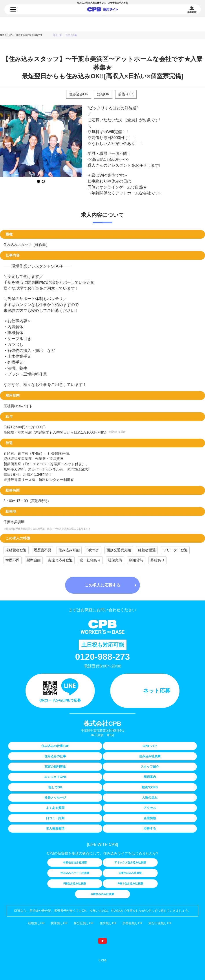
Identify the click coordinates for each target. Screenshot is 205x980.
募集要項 (192, 12)
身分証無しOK (84, 923)
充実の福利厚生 (55, 767)
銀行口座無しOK (160, 923)
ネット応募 (157, 691)
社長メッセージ (55, 797)
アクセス (150, 808)
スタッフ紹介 (150, 767)
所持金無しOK (132, 923)
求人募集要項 (55, 828)
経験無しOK (36, 923)
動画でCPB (150, 787)
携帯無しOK (59, 923)
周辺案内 (150, 777)
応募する (150, 828)
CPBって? (150, 746)
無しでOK (55, 787)
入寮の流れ (150, 797)
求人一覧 (57, 35)
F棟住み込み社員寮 (75, 884)
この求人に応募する (102, 585)
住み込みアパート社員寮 (75, 873)
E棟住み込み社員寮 (130, 873)
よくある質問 (55, 808)
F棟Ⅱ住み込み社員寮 (130, 884)
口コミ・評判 (55, 818)
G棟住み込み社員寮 (102, 894)
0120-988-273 (102, 657)
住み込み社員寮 (150, 756)
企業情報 (150, 818)
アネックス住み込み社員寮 (130, 862)
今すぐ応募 (71, 35)
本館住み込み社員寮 (75, 862)
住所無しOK (108, 923)
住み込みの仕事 (102, 10)
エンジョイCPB (55, 777)
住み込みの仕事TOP (55, 746)
